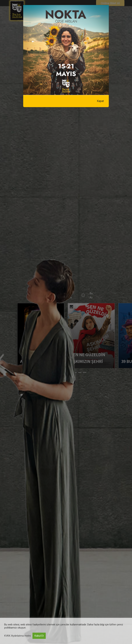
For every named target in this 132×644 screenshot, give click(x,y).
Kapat (100, 101)
